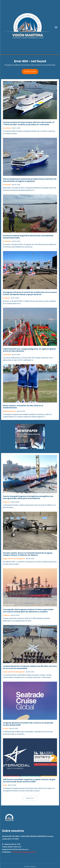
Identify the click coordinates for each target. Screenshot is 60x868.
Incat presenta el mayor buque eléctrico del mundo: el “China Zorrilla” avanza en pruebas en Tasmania (29, 123)
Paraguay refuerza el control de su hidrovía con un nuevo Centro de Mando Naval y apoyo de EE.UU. (30, 293)
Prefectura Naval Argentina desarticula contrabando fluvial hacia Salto (28, 237)
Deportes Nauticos (9, 411)
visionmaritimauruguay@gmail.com (24, 852)
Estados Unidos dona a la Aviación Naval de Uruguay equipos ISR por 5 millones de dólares (28, 554)
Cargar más (30, 798)
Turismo (6, 729)
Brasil (5, 785)
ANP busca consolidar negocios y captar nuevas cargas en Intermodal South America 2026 (29, 781)
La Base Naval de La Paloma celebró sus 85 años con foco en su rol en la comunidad (30, 667)
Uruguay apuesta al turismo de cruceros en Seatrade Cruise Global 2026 (28, 724)
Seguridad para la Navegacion (14, 559)
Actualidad (7, 128)
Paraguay (6, 298)
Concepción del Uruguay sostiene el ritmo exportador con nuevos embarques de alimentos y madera (28, 611)
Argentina (6, 502)
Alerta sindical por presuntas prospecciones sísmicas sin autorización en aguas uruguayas (30, 180)
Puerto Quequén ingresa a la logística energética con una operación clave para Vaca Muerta (28, 497)
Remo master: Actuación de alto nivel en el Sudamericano (23, 407)
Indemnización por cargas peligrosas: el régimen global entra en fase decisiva (29, 350)
